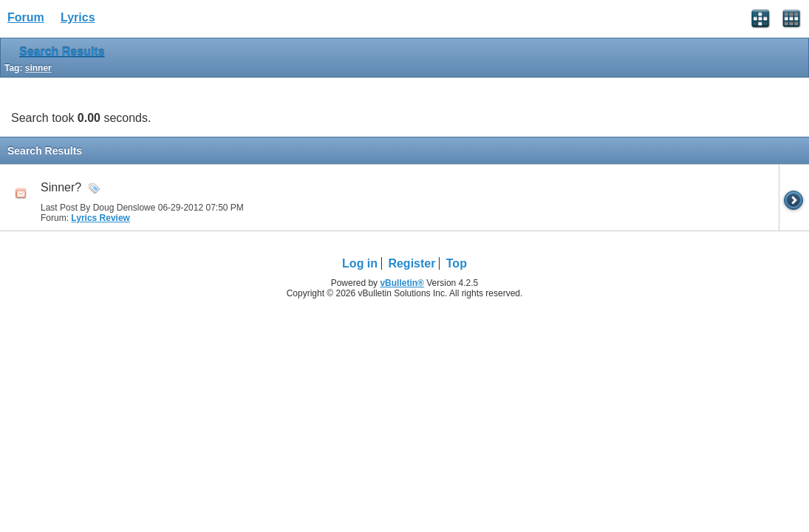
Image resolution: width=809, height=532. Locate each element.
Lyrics (78, 17)
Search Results (62, 52)
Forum (26, 17)
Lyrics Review (100, 218)
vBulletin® (402, 283)
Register (412, 263)
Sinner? (61, 187)
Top (457, 263)
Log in (360, 263)
